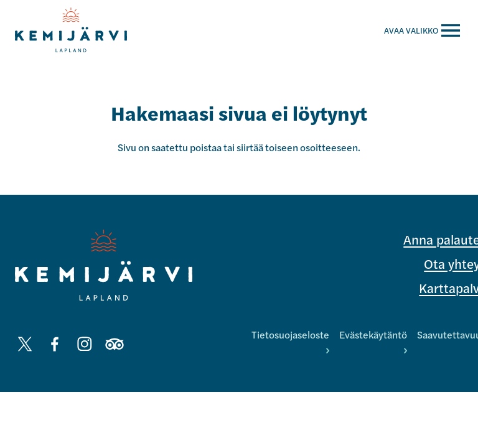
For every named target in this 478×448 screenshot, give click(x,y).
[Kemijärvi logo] (104, 265)
